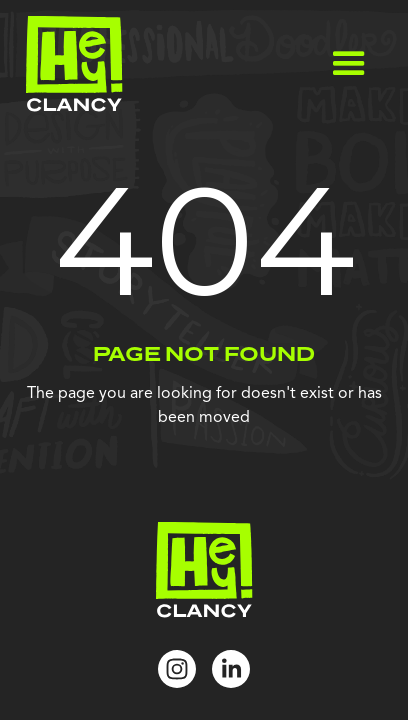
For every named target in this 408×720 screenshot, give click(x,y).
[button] (349, 64)
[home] (69, 64)
